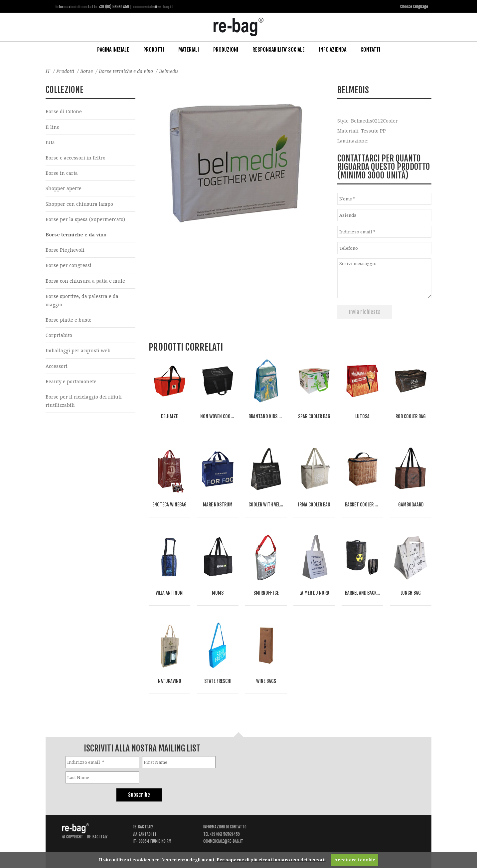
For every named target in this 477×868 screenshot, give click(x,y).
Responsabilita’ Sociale (279, 50)
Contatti (370, 50)
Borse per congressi (69, 265)
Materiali (189, 50)
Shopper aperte (64, 188)
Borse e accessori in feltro (76, 158)
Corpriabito (59, 335)
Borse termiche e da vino (126, 71)
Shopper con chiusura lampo (79, 204)
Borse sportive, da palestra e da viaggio (82, 300)
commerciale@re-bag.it (223, 841)
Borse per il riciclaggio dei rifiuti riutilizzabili (84, 401)
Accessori (57, 366)
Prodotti (154, 50)
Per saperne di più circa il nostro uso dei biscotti (271, 860)
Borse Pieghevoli (65, 250)
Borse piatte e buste (69, 320)
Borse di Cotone (64, 111)
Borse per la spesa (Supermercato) (85, 219)
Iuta (50, 142)
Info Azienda (333, 50)
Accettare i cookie (355, 860)
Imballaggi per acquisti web (78, 350)
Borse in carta (62, 173)
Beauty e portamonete (71, 381)
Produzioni (226, 50)
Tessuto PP (373, 131)
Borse (86, 71)
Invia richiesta (365, 312)
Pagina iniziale (113, 50)
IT (48, 71)
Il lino (53, 127)
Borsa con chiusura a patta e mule (85, 281)
